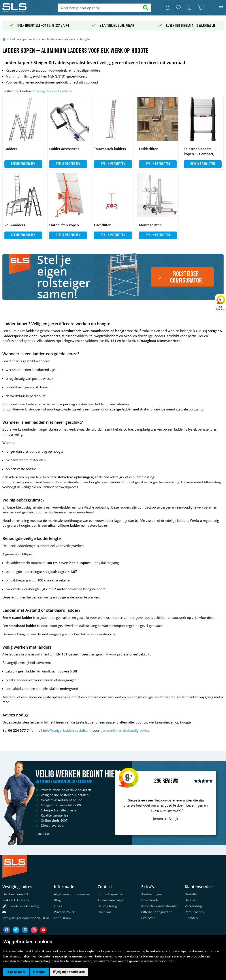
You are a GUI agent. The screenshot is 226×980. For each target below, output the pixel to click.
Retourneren (194, 912)
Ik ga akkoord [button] (16, 972)
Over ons (42, 834)
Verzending (193, 906)
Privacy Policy (64, 912)
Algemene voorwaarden (72, 894)
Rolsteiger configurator (180, 277)
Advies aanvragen (111, 900)
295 (158, 781)
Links (58, 906)
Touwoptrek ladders (110, 149)
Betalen (190, 900)
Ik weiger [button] (39, 972)
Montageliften (150, 225)
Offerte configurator (156, 912)
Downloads (150, 900)
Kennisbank (63, 918)
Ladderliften (149, 149)
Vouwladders (15, 225)
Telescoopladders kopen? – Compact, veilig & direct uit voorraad (199, 151)
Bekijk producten (23, 164)
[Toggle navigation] (221, 8)
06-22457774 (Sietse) (23, 906)
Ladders (11, 149)
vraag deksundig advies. (55, 91)
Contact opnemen (111, 894)
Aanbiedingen (152, 894)
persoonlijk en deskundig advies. (125, 730)
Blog (57, 900)
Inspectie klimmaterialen (160, 906)
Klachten (191, 918)
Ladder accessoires (64, 149)
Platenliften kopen (64, 225)
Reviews (170, 781)
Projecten (148, 918)
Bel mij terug (107, 906)
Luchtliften (103, 225)
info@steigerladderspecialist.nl (67, 730)
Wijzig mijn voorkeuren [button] (69, 972)
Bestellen (192, 894)
